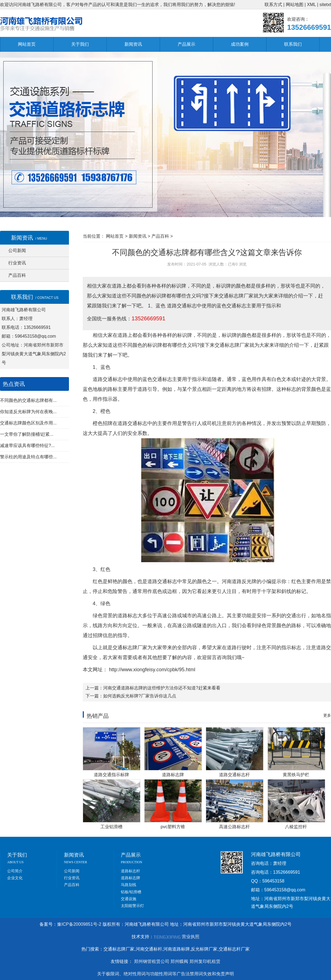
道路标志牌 (130, 878)
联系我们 (293, 44)
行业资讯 (17, 263)
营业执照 (191, 937)
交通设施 (129, 899)
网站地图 (295, 5)
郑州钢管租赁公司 (152, 961)
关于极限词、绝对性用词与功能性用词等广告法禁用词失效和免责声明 (165, 974)
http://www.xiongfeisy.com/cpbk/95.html (151, 670)
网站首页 (27, 44)
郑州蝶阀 (179, 961)
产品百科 (17, 275)
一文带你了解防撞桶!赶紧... (27, 434)
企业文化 (15, 878)
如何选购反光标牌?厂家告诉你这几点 (140, 696)
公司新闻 (17, 251)
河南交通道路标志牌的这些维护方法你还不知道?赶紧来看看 (162, 688)
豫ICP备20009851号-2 (79, 924)
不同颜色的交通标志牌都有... (28, 400)
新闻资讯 (133, 44)
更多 (327, 715)
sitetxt (325, 5)
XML (311, 5)
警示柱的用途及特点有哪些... (28, 457)
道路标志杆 (130, 871)
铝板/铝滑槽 (131, 892)
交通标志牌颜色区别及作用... (28, 423)
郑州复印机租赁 (205, 961)
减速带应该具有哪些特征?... (27, 446)
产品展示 (186, 44)
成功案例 (240, 44)
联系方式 (273, 5)
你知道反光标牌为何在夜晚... (28, 412)
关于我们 (80, 44)
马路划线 (129, 885)
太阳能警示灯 (132, 906)
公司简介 (15, 871)
